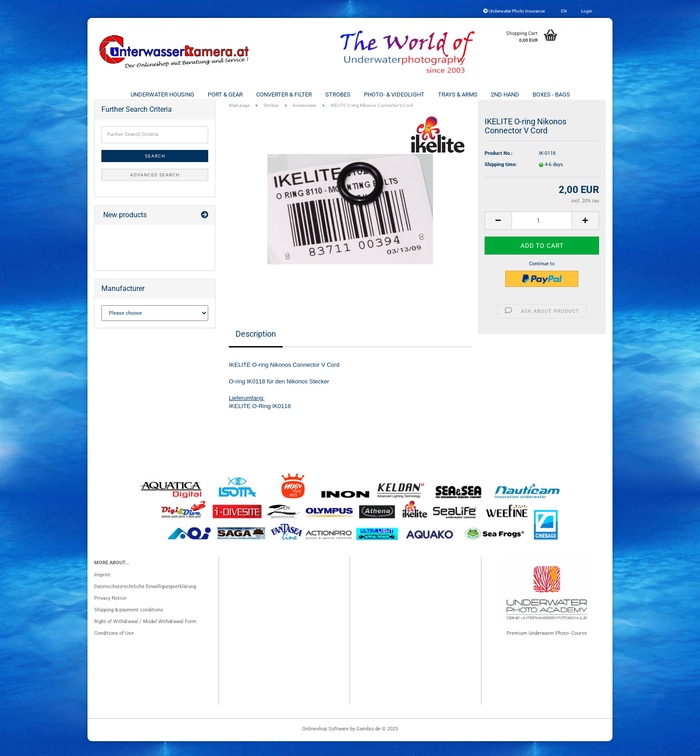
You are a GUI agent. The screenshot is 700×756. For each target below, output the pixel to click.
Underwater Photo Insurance (514, 11)
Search (155, 171)
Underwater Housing (162, 94)
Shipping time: (501, 179)
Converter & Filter (284, 94)
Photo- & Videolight (394, 94)
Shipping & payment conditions (129, 625)
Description (256, 349)
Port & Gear (225, 94)
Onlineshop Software (325, 744)
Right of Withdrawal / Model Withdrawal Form (145, 636)
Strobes (338, 94)
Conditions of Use (114, 648)
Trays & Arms (458, 94)
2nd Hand (505, 94)
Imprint (102, 590)
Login (586, 11)
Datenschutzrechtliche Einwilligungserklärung (145, 601)
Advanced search (155, 190)
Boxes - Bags (551, 94)
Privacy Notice (110, 613)
